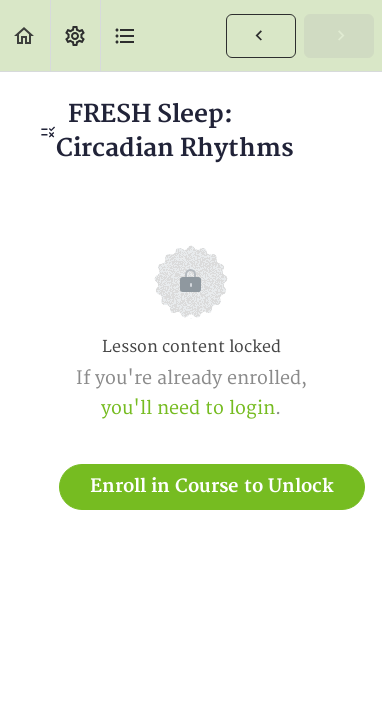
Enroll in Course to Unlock (212, 486)
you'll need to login (188, 408)
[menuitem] (75, 35)
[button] (25, 35)
